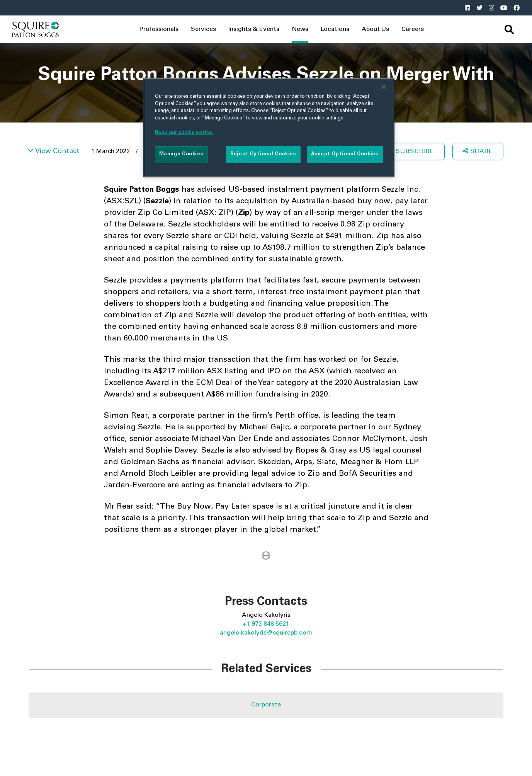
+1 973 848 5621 (266, 624)
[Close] (384, 87)
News (300, 29)
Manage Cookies (181, 154)
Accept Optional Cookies (345, 154)
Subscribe (415, 151)
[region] (269, 128)
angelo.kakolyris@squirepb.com (266, 633)
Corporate (266, 705)
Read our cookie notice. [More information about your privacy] (184, 133)
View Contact (57, 151)
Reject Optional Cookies (263, 154)
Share (478, 151)
